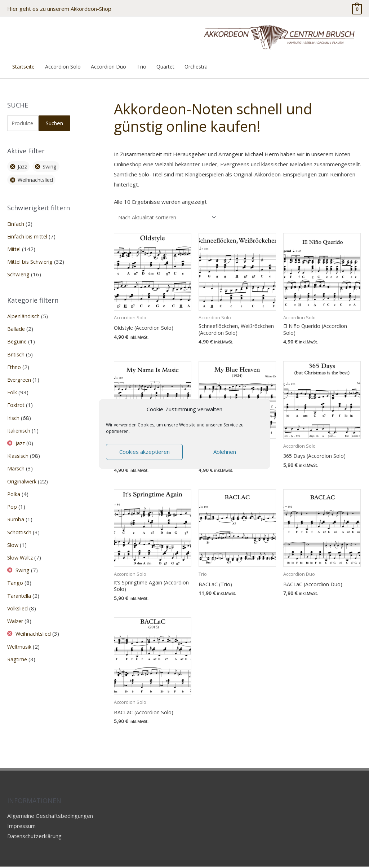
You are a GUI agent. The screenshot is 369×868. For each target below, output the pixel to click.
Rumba (16, 514)
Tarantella (20, 589)
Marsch (16, 464)
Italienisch (19, 426)
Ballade (16, 326)
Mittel (14, 247)
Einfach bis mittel (28, 234)
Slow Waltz (21, 552)
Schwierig (19, 272)
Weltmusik (20, 639)
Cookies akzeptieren (145, 452)
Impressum (21, 827)
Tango (15, 577)
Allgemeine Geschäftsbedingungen (50, 817)
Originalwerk (23, 476)
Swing (23, 564)
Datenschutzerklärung (34, 837)
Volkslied (18, 602)
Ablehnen (225, 452)
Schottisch (20, 526)
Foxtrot (17, 401)
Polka (14, 489)
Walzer (16, 614)
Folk (12, 389)
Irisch (14, 414)
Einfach (16, 222)
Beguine (17, 338)
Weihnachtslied (34, 627)
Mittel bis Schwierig (31, 259)
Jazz (21, 439)
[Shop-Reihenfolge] (169, 215)
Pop (12, 501)
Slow (13, 539)
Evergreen (20, 376)
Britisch (16, 351)
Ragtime (18, 652)
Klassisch (19, 451)
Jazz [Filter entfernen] (23, 165)
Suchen (54, 120)
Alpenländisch (24, 314)
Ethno (14, 364)
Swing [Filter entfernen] (52, 165)
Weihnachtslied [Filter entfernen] (37, 178)
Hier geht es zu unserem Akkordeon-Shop (59, 7)
